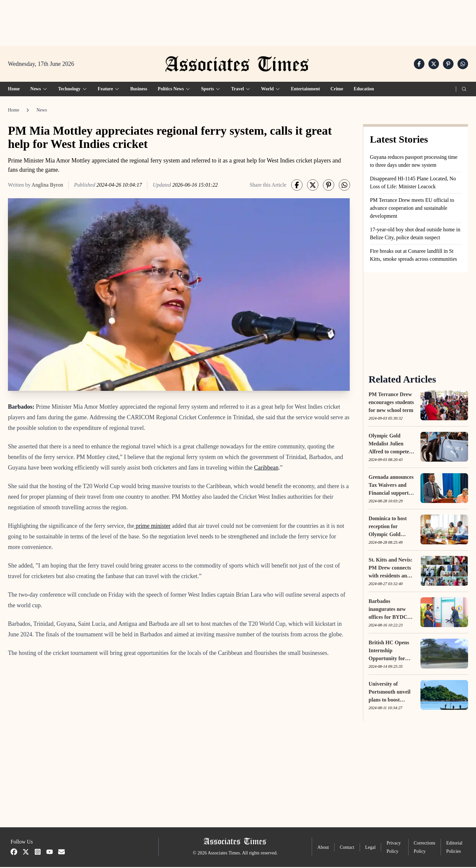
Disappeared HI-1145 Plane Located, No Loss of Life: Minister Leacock (413, 183)
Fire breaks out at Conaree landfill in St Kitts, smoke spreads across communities (414, 256)
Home (14, 90)
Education (364, 90)
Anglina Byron (47, 186)
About (323, 848)
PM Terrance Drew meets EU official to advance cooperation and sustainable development (412, 209)
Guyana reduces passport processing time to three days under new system (414, 162)
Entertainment (305, 90)
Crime (337, 90)
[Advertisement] (238, 20)
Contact (347, 848)
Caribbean (266, 469)
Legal (371, 848)
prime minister (152, 527)
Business (139, 90)
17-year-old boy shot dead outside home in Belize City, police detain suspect (415, 234)
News (42, 111)
